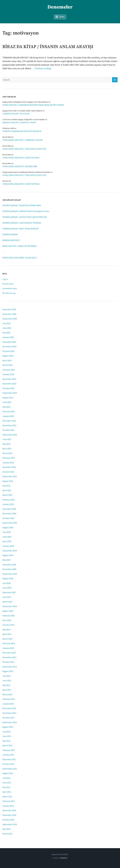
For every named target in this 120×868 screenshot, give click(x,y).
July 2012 (7, 732)
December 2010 (9, 810)
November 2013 (9, 657)
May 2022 (6, 444)
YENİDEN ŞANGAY (10, 234)
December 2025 (9, 309)
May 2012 (6, 741)
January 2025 (8, 337)
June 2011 (7, 783)
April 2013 (7, 690)
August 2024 (8, 356)
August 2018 (8, 578)
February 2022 (9, 458)
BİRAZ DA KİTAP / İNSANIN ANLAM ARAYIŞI (48, 47)
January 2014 (8, 648)
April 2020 (7, 541)
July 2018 (7, 583)
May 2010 (6, 829)
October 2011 (8, 764)
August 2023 (8, 398)
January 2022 (8, 462)
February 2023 (9, 411)
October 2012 (8, 718)
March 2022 (7, 453)
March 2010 (7, 834)
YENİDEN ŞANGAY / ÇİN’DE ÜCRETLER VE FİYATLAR (25, 217)
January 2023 (8, 416)
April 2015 (7, 620)
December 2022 (9, 421)
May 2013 (6, 685)
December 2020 (9, 509)
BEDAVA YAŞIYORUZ (11, 240)
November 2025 (9, 314)
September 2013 (10, 667)
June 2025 (7, 328)
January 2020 (8, 546)
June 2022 (7, 439)
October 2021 (8, 472)
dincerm (6, 181)
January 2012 (8, 755)
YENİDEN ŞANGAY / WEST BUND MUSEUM (20, 229)
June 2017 (7, 597)
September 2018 (10, 574)
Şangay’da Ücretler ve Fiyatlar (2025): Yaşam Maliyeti (22, 111)
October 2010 (8, 820)
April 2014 (7, 634)
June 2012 (7, 736)
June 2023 (7, 402)
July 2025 (7, 323)
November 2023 (9, 384)
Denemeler (60, 7)
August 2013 (8, 671)
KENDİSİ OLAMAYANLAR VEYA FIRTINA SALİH (22, 131)
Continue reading (43, 68)
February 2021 (9, 500)
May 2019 (6, 560)
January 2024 (8, 374)
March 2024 (7, 365)
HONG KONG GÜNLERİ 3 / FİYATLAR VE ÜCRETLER (24, 149)
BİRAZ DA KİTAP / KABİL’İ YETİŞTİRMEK (20, 246)
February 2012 (9, 750)
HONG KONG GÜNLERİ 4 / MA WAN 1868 (20, 166)
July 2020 (7, 532)
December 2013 (9, 653)
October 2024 (8, 351)
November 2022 (9, 425)
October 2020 (8, 518)
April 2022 (7, 449)
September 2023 (10, 393)
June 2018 (7, 588)
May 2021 (6, 486)
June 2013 (7, 681)
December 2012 (9, 708)
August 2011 (8, 773)
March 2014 (7, 639)
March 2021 (7, 495)
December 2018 (9, 565)
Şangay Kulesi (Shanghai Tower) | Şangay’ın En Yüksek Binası (25, 102)
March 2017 (7, 602)
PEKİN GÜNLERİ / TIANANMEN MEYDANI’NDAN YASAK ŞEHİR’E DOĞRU (33, 105)
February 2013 (9, 699)
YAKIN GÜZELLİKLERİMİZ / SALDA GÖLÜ (20, 258)
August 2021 (8, 481)
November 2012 (9, 713)
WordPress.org (9, 293)
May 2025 (6, 333)
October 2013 (8, 662)
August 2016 (8, 611)
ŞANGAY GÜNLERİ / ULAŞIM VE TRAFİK (19, 122)
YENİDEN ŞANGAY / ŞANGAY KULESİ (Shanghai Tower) (26, 211)
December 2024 (9, 342)
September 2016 (10, 606)
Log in (5, 279)
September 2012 (10, 722)
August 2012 (8, 727)
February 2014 (9, 643)
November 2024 (9, 347)
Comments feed (10, 288)
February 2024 (9, 370)
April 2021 (7, 490)
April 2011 (7, 792)
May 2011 (6, 787)
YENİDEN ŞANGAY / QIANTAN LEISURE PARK (22, 205)
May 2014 (6, 629)
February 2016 (9, 616)
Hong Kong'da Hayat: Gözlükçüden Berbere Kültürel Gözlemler (26, 172)
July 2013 (7, 676)
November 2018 (9, 569)
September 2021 (10, 476)
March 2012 (7, 745)
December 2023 (9, 379)
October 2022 (8, 430)
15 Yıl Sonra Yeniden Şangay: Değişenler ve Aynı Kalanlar (24, 119)
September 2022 (10, 435)
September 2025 (10, 319)
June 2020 (7, 537)
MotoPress (64, 858)
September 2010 (10, 824)
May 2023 (6, 407)
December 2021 (9, 467)
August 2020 (8, 527)
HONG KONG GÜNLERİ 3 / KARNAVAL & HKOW (22, 140)
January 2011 (8, 806)
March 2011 (7, 796)
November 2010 (9, 815)
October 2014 (8, 625)
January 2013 (8, 704)
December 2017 (9, 592)
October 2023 (8, 388)
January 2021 (8, 504)
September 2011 (10, 769)
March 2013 (7, 694)
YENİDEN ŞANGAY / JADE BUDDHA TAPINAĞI (22, 223)
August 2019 (8, 555)
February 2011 (9, 801)
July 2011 (7, 778)
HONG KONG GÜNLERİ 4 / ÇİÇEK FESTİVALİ (21, 158)
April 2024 (7, 360)
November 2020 (9, 514)
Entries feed (8, 284)
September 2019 (10, 551)
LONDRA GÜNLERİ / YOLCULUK (16, 114)
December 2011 (9, 759)
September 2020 (10, 523)
